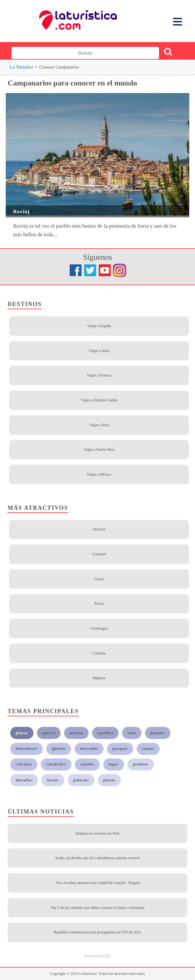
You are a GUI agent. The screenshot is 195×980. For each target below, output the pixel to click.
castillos (105, 733)
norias (53, 780)
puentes (158, 733)
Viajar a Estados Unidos (99, 400)
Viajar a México (99, 474)
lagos (114, 764)
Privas (99, 603)
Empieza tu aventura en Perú (97, 833)
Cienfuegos (99, 628)
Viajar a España (99, 326)
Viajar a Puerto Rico (99, 450)
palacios (81, 780)
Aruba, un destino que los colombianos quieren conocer (97, 858)
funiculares (26, 749)
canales (87, 764)
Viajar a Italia (99, 351)
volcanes (24, 764)
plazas (109, 780)
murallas (24, 780)
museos (76, 733)
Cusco (99, 579)
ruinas (148, 749)
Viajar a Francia (99, 375)
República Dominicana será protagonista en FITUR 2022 (97, 932)
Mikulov (99, 678)
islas (132, 733)
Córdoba (99, 653)
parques (120, 749)
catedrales (56, 764)
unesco (49, 733)
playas (22, 733)
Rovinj (21, 212)
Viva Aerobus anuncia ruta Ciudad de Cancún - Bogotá (97, 883)
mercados (89, 749)
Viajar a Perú (99, 425)
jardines (141, 764)
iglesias (59, 749)
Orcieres (99, 529)
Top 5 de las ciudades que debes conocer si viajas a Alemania (97, 908)
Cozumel (99, 554)
